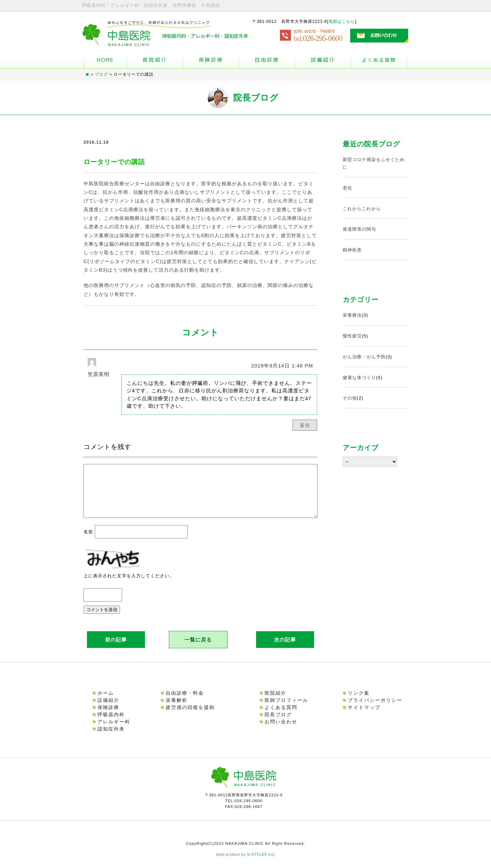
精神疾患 (352, 250)
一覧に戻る (198, 648)
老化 (347, 188)
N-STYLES (257, 863)
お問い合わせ (281, 730)
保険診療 (108, 715)
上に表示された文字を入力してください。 (129, 584)
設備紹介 (323, 61)
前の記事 (116, 648)
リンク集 (359, 701)
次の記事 (285, 648)
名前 (88, 540)
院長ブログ (278, 723)
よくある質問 (379, 61)
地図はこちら (342, 21)
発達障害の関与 (359, 229)
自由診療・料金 (185, 701)
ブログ (101, 74)
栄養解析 (177, 708)
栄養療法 (352, 315)
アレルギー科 (114, 730)
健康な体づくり (359, 378)
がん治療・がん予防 (364, 357)
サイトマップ (364, 715)
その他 (350, 398)
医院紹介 (276, 701)
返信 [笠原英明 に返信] (305, 425)
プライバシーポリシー (375, 708)
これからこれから (362, 209)
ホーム (105, 61)
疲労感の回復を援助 (190, 715)
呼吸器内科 (111, 723)
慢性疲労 (352, 336)
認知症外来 (111, 737)
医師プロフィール (286, 708)
